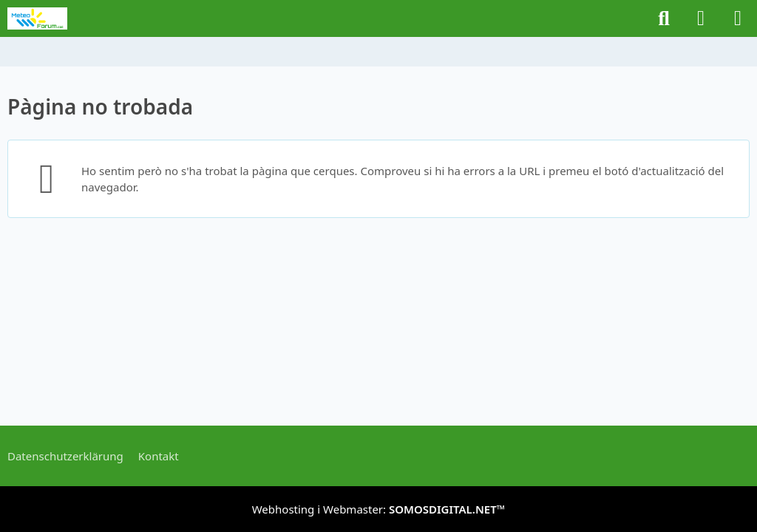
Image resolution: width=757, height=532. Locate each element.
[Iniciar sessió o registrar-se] (701, 18)
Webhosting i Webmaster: (379, 509)
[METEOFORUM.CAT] (37, 18)
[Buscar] (664, 18)
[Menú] (738, 18)
